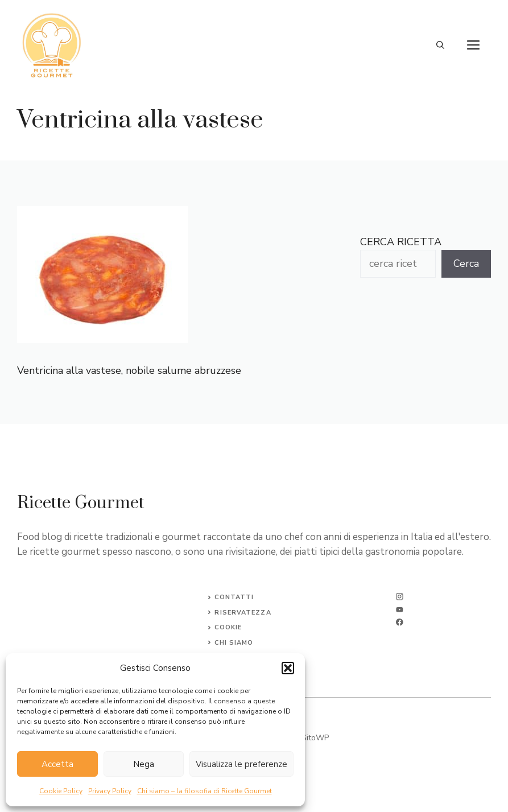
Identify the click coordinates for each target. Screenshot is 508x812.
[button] (288, 668)
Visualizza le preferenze (241, 764)
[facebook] (400, 622)
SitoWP (315, 738)
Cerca (466, 263)
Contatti (234, 597)
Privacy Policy (110, 791)
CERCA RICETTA (401, 242)
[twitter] (400, 610)
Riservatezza (243, 613)
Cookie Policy (61, 791)
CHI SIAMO (234, 643)
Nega (144, 764)
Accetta (57, 764)
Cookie (228, 627)
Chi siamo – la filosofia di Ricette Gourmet (205, 791)
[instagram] (400, 597)
